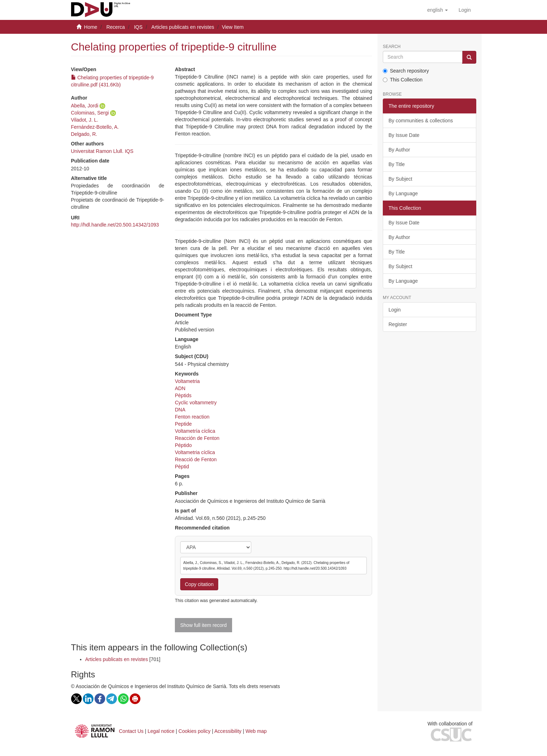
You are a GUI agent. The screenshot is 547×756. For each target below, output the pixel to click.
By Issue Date (404, 135)
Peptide (183, 424)
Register (398, 324)
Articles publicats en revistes (183, 27)
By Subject (400, 179)
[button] (438, 10)
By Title (397, 164)
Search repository (406, 71)
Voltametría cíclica (195, 431)
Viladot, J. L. (85, 120)
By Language (403, 193)
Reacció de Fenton (196, 459)
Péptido (183, 445)
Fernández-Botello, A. (95, 127)
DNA (180, 410)
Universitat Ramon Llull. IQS (102, 151)
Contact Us (131, 731)
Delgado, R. (84, 134)
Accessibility (228, 731)
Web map (256, 731)
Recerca (116, 27)
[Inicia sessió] (465, 10)
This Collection (403, 80)
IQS (138, 27)
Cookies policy (194, 731)
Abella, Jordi (85, 106)
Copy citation (199, 584)
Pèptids (183, 395)
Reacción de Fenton (197, 438)
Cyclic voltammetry (196, 403)
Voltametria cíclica (195, 452)
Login (395, 310)
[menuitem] (465, 10)
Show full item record (203, 625)
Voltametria (187, 381)
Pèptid (182, 467)
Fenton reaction (192, 417)
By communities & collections (421, 121)
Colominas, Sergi (90, 113)
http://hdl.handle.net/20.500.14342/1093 (115, 225)
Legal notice (161, 731)
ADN (180, 388)
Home (90, 27)
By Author (399, 150)
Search (392, 47)
